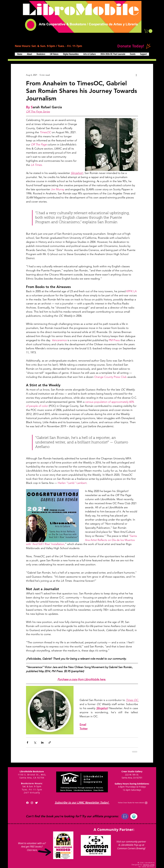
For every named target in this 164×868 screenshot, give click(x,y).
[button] (149, 31)
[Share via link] (50, 742)
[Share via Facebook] (27, 742)
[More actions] (136, 75)
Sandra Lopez (149, 865)
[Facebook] (27, 803)
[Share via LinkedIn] (42, 742)
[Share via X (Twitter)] (35, 742)
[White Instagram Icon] (32, 803)
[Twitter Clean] (36, 803)
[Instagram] (146, 803)
